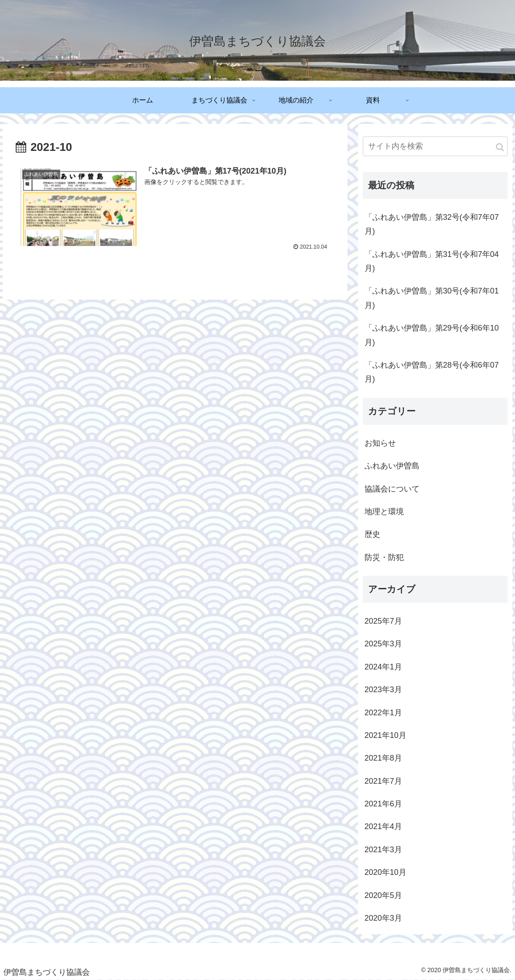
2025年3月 (383, 644)
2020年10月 (385, 872)
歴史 (372, 534)
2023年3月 (383, 690)
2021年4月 (383, 826)
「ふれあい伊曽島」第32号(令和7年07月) (432, 224)
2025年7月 (383, 621)
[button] (500, 147)
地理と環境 (384, 512)
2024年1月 (383, 667)
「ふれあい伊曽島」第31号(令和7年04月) (432, 261)
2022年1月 (383, 713)
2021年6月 (383, 804)
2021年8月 (383, 758)
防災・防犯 (384, 557)
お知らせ (380, 443)
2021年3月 (383, 850)
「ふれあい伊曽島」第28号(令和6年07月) (432, 372)
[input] (435, 146)
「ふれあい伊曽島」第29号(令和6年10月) (432, 335)
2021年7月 (383, 781)
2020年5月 (383, 895)
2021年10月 (385, 735)
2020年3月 (383, 918)
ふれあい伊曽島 (392, 466)
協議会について (392, 489)
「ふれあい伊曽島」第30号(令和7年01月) (432, 298)
